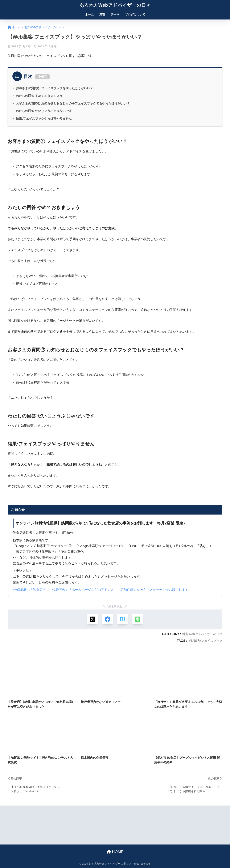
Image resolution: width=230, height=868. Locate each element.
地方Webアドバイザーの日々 (202, 634)
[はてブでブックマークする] (123, 619)
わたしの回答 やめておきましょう (39, 96)
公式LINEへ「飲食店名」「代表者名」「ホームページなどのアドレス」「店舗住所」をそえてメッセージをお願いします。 (102, 590)
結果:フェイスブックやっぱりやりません (44, 118)
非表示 (43, 77)
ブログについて (135, 14)
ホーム (89, 14)
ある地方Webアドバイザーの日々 (115, 5)
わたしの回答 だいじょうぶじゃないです (44, 111)
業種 (102, 14)
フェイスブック (212, 641)
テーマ (115, 14)
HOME (115, 852)
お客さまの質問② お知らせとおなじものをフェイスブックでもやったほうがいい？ (73, 103)
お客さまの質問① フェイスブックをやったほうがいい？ (54, 88)
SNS (194, 641)
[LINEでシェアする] (138, 619)
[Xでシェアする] (92, 619)
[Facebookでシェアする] (107, 619)
